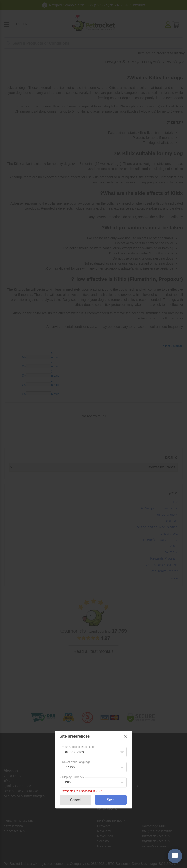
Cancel (75, 800)
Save (111, 800)
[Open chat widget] (175, 856)
